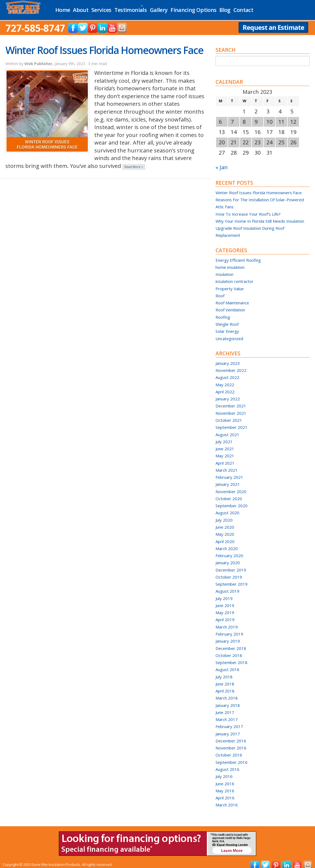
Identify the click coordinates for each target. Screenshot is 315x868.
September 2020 (232, 500)
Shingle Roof (227, 319)
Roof (220, 291)
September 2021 (232, 422)
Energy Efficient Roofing (238, 255)
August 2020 (227, 508)
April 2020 (225, 536)
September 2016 (232, 757)
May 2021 (225, 451)
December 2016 (231, 736)
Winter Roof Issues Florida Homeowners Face (104, 45)
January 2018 (228, 700)
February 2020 (229, 550)
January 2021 (228, 479)
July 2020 (224, 515)
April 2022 (225, 387)
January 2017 (228, 729)
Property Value (230, 283)
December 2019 (231, 565)
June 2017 (225, 707)
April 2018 (225, 686)
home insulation (230, 262)
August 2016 (227, 764)
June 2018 (225, 679)
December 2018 (231, 643)
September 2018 (232, 657)
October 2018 (229, 650)
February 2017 (229, 721)
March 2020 (227, 543)
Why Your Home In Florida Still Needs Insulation (260, 216)
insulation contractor (234, 276)
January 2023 (228, 358)
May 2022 (225, 379)
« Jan (222, 162)
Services (112, 7)
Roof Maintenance (232, 298)
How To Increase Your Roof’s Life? (248, 209)
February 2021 (229, 472)
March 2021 (227, 465)
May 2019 (225, 607)
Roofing (223, 312)
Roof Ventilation (230, 305)
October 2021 (229, 415)
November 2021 (231, 408)
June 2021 (225, 443)
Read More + (134, 162)
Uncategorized (229, 333)
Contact (282, 7)
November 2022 (231, 365)
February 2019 (229, 629)
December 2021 (231, 401)
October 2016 (229, 750)
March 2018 (227, 693)
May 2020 (225, 529)
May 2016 (225, 786)
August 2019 (227, 586)
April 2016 (225, 793)
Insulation (224, 269)
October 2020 (229, 493)
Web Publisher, (39, 58)
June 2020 (225, 522)
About (86, 7)
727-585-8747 (35, 23)
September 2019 (232, 579)
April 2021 (225, 458)
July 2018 (224, 672)
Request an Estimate (273, 22)
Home (64, 7)
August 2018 (227, 664)
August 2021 (227, 429)
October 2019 (229, 572)
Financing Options (223, 7)
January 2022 (228, 394)
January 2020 (228, 557)
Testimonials (145, 7)
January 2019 (228, 636)
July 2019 (224, 593)
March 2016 (227, 800)
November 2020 (231, 486)
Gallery (184, 7)
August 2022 (227, 372)
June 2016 (225, 778)
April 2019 (225, 614)
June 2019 (225, 600)
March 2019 (227, 622)
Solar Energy (227, 326)
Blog (259, 7)
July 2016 (224, 771)
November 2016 (231, 743)
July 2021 (224, 436)
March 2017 (227, 714)
